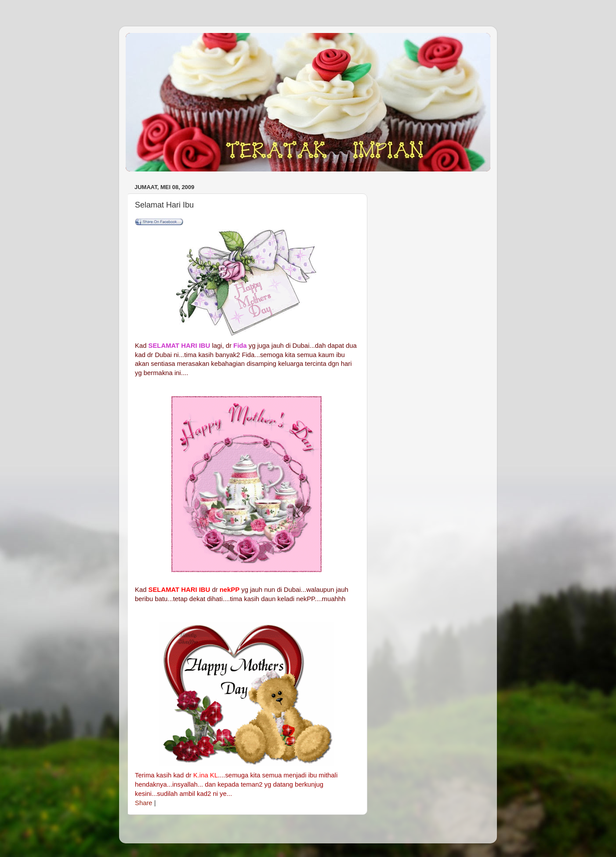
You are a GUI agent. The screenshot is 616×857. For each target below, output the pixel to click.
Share (144, 803)
